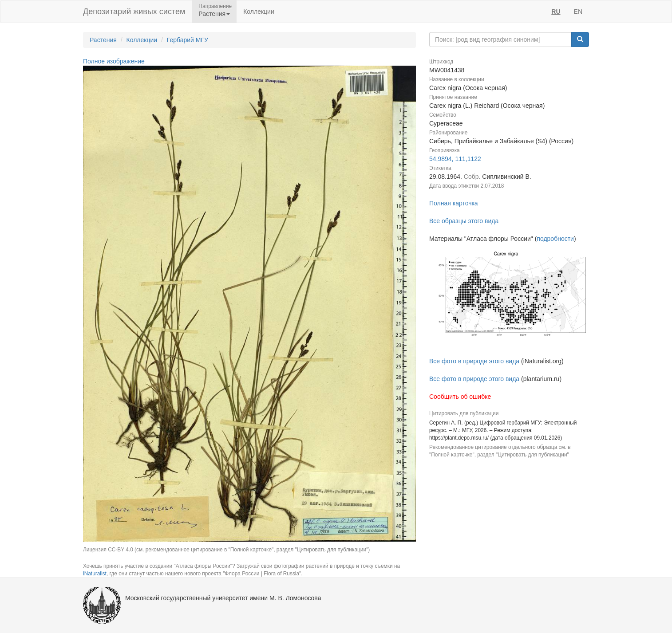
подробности (555, 239)
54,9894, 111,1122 (455, 159)
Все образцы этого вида (464, 221)
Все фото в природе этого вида (474, 361)
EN (578, 12)
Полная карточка (454, 203)
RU (556, 12)
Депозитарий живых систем (134, 12)
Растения (103, 40)
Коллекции (259, 12)
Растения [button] (214, 14)
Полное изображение (114, 61)
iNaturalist (95, 574)
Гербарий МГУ (188, 40)
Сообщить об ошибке (460, 397)
